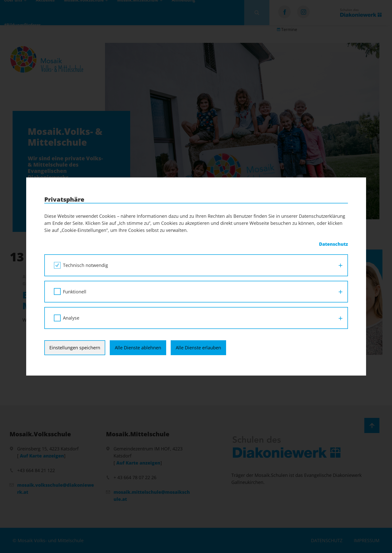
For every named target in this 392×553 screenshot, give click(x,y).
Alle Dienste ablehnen (138, 348)
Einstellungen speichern (75, 348)
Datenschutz (333, 244)
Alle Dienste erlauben (198, 348)
